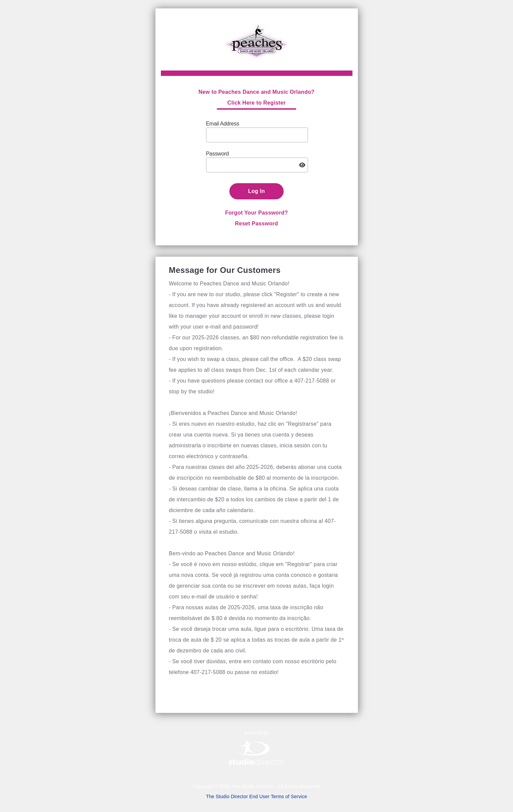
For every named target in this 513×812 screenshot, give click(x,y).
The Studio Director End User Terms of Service (257, 796)
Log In (257, 191)
